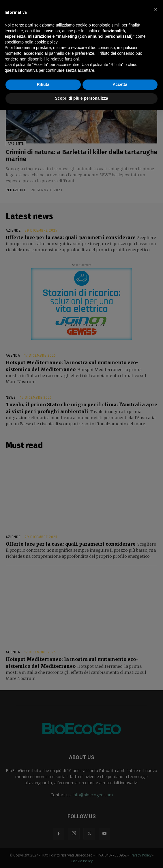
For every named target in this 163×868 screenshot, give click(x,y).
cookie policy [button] (46, 42)
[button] (155, 9)
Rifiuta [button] (43, 84)
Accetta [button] (120, 84)
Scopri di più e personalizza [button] (81, 98)
